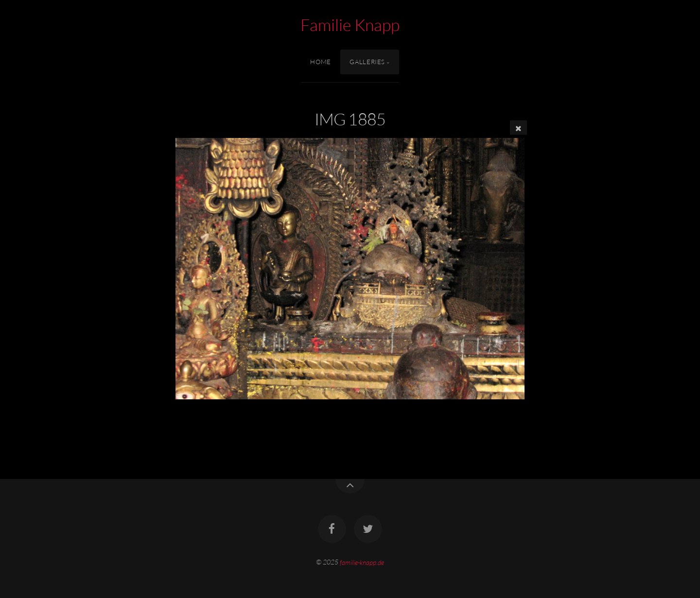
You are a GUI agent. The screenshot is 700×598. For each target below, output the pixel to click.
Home (321, 62)
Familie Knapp (350, 25)
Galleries (367, 62)
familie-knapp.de (362, 562)
